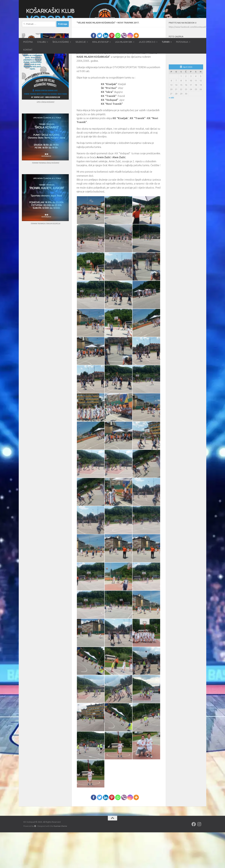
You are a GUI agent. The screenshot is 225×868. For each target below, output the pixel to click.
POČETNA (28, 42)
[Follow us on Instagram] (199, 860)
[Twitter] (100, 71)
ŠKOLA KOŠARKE (61, 42)
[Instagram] (130, 71)
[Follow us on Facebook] (194, 860)
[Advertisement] (186, 188)
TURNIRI (166, 42)
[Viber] (124, 71)
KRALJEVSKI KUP (100, 42)
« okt (171, 133)
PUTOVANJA (182, 42)
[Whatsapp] (118, 71)
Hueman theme (60, 862)
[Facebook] (94, 71)
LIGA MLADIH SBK (124, 42)
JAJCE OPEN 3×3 (147, 42)
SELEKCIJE (81, 42)
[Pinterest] (112, 71)
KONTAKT (28, 50)
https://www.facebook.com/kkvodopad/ (187, 63)
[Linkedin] (106, 71)
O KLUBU (42, 42)
